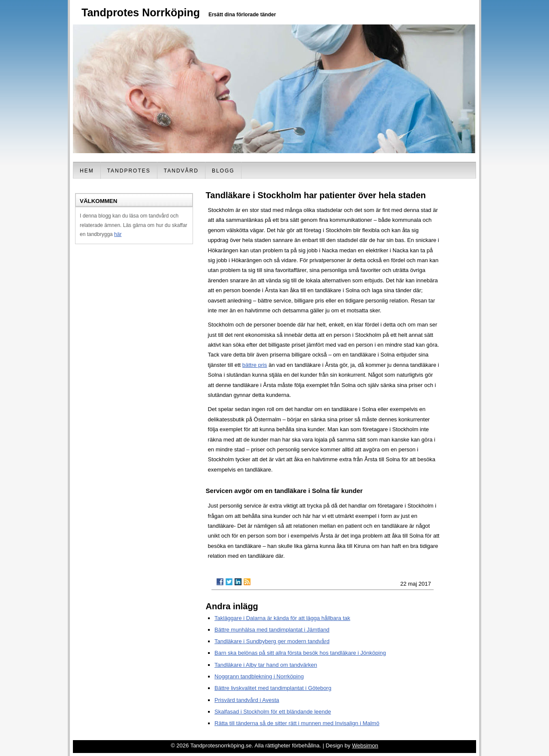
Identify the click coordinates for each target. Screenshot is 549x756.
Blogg (223, 171)
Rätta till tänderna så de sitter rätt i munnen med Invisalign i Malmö (297, 723)
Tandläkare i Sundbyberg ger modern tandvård (272, 641)
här (118, 234)
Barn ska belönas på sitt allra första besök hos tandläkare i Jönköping (300, 653)
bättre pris (255, 365)
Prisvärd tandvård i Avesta (247, 700)
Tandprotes (129, 171)
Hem (87, 171)
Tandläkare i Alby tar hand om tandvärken (266, 665)
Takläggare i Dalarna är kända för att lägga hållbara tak (282, 618)
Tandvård (181, 171)
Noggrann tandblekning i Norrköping (259, 676)
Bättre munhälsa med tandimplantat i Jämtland (272, 630)
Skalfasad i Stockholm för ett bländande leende (273, 712)
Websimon (365, 745)
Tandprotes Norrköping (141, 12)
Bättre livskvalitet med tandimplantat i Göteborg (273, 688)
